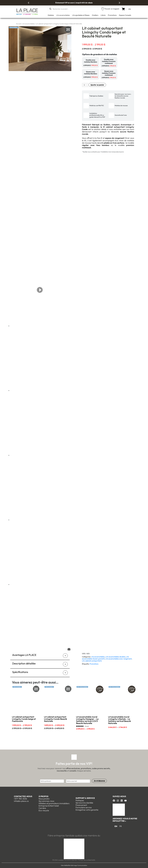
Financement (81, 805)
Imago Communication (80, 865)
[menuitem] (130, 9)
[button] (29, 3)
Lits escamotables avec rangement (118, 659)
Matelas (51, 15)
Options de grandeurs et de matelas (100, 54)
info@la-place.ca (21, 801)
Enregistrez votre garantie (87, 810)
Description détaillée (24, 663)
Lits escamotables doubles (115, 657)
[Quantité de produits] (85, 85)
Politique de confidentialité (86, 860)
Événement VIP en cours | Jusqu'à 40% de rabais (74, 3)
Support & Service (85, 798)
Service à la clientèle (84, 803)
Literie (103, 15)
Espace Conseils (125, 15)
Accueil (19, 24)
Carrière (42, 808)
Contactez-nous (23, 796)
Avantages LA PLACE (24, 655)
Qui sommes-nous (46, 801)
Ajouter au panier (97, 85)
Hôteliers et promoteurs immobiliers (54, 803)
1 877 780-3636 (20, 799)
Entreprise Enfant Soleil (49, 806)
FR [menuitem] (121, 826)
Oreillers (95, 15)
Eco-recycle (44, 810)
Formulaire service (84, 807)
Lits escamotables (63, 15)
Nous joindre (44, 799)
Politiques (80, 800)
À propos (43, 796)
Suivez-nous (119, 796)
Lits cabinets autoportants (92, 661)
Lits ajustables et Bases (81, 15)
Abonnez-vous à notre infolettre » (125, 820)
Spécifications (20, 672)
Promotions (112, 15)
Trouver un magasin (112, 9)
